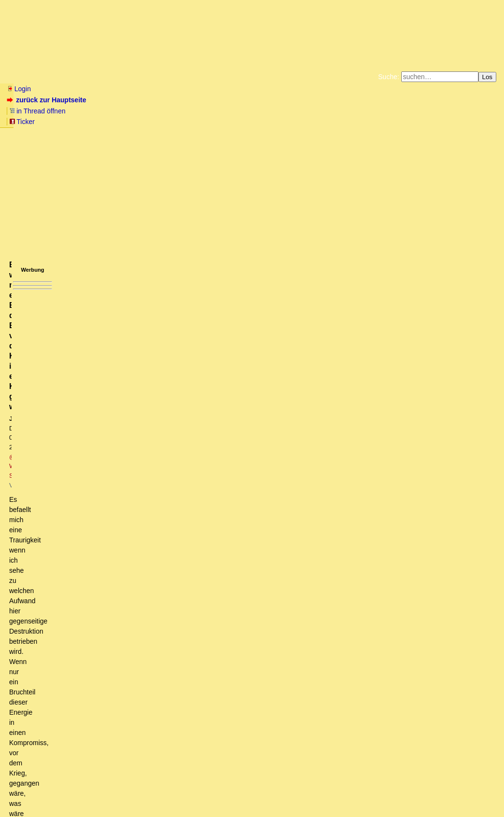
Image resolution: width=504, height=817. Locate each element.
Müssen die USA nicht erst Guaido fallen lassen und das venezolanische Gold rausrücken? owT (177, 538)
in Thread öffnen (118, 100)
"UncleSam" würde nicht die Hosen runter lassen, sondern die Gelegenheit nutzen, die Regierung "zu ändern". (210, 392)
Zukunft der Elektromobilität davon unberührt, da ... (102, 738)
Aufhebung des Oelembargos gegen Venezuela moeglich (113, 528)
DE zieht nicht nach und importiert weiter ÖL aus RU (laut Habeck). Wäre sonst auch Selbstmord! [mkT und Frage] (192, 310)
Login (19, 89)
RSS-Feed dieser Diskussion (338, 276)
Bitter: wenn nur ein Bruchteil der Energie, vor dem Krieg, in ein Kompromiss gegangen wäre (170, 638)
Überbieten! (76, 592)
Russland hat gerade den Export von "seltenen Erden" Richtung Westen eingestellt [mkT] (154, 729)
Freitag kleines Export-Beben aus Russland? (99, 756)
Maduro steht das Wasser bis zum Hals (98, 556)
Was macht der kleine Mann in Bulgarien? (90, 711)
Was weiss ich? (57, 720)
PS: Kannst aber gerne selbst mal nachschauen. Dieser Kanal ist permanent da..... (198, 483)
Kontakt (89, 791)
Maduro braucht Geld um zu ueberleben (124, 601)
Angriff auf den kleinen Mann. (65, 702)
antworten (34, 256)
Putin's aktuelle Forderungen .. (74, 656)
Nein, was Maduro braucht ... (83, 683)
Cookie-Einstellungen (403, 121)
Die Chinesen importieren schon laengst (112, 583)
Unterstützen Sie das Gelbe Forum (117, 121)
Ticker (163, 100)
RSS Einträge (25, 791)
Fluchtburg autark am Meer (146, 113)
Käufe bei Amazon (205, 121)
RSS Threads (60, 791)
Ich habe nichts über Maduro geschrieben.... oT (116, 692)
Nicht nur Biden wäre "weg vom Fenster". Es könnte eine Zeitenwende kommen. (159, 383)
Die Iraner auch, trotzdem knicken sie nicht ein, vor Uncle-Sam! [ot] (170, 610)
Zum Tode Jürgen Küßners (222, 113)
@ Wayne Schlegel (139, 162)
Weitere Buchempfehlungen (272, 121)
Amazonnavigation (346, 121)
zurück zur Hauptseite (48, 100)
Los (488, 77)
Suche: (389, 77)
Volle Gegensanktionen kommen (75, 748)
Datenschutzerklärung (364, 113)
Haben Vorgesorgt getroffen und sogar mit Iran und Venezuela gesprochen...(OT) (142, 519)
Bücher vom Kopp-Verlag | (298, 113)
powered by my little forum (252, 805)
